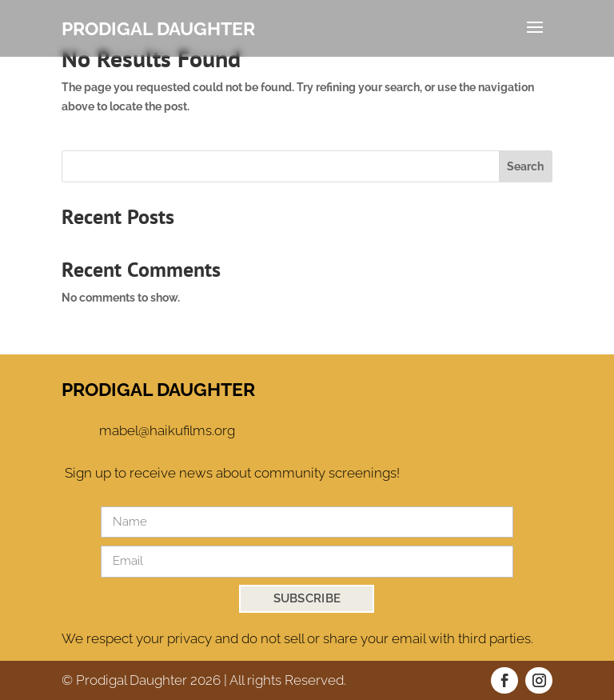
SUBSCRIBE (307, 598)
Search (525, 166)
